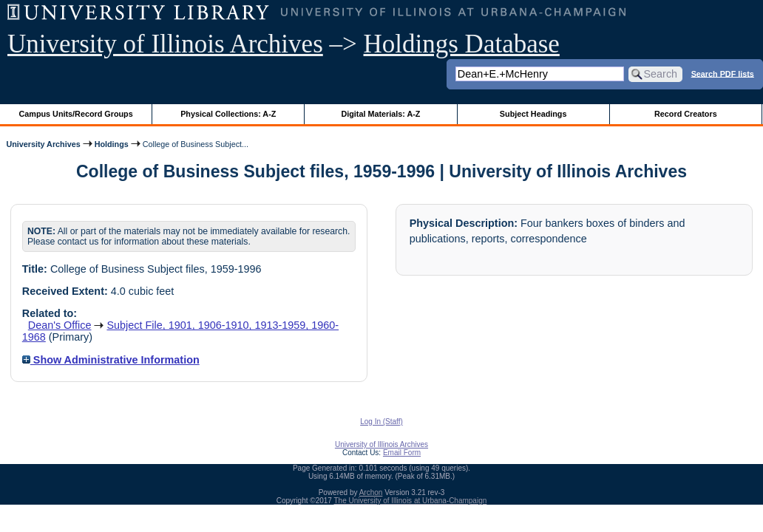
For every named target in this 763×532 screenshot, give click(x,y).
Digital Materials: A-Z (380, 114)
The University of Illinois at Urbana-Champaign (411, 501)
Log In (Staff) (381, 422)
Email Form (402, 453)
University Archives (43, 144)
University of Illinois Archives (165, 44)
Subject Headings (533, 114)
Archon (371, 492)
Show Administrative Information (111, 360)
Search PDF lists (723, 73)
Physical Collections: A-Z (228, 114)
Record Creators (686, 114)
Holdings (112, 144)
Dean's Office (60, 325)
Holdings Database (462, 44)
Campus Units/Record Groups (76, 114)
